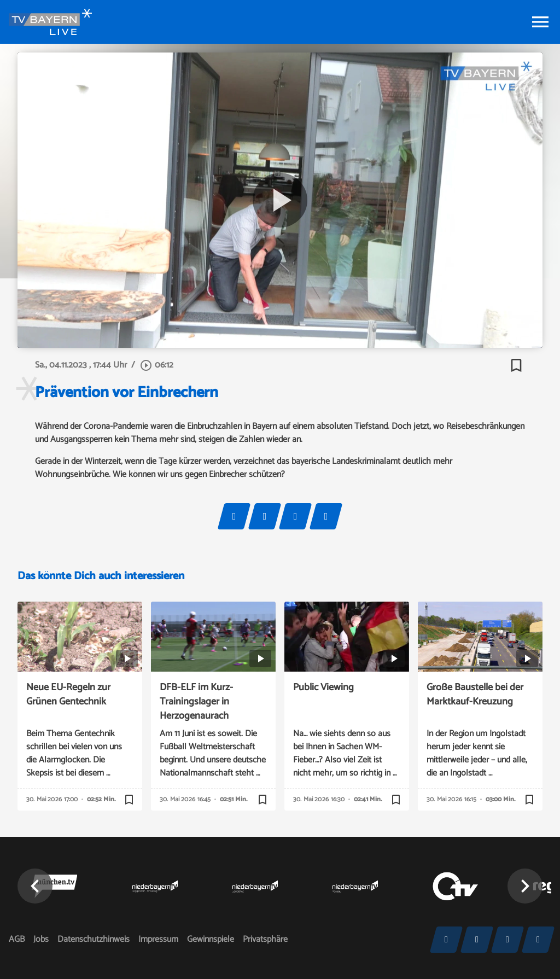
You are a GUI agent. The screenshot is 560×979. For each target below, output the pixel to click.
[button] (35, 886)
